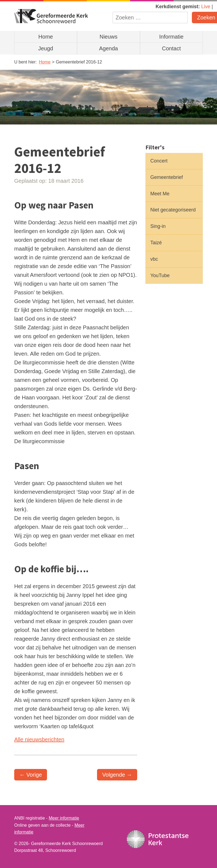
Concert (159, 161)
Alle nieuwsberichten (39, 739)
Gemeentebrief (167, 177)
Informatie (171, 37)
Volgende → (117, 775)
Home (46, 37)
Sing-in (158, 226)
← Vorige (31, 775)
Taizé (156, 243)
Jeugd (46, 48)
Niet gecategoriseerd (173, 210)
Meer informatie (64, 818)
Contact (171, 48)
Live (206, 7)
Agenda (109, 48)
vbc (154, 259)
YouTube (160, 275)
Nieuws (108, 37)
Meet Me (160, 194)
